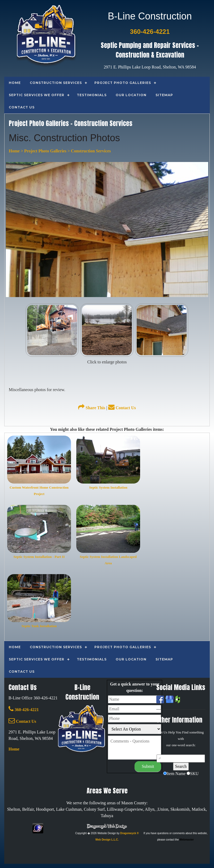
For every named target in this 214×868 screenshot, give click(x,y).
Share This (92, 408)
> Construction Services (89, 151)
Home (14, 151)
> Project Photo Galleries (43, 151)
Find (185, 732)
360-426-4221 (24, 710)
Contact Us (122, 408)
